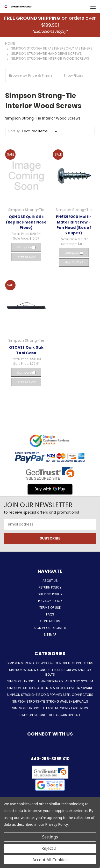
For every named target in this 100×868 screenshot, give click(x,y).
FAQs (50, 614)
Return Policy (50, 587)
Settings (50, 837)
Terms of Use (50, 608)
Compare (26, 247)
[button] (49, 76)
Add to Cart (26, 257)
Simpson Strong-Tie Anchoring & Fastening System (50, 681)
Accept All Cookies (50, 860)
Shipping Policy (50, 594)
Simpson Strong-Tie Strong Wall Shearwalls (50, 701)
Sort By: (14, 131)
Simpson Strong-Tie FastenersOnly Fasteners (50, 708)
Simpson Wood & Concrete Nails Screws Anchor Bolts (50, 672)
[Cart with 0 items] (85, 6)
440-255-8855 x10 (50, 759)
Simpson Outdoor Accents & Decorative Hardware (50, 688)
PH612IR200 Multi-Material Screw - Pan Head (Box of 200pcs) (74, 225)
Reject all (50, 848)
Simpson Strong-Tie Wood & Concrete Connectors (50, 663)
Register (59, 628)
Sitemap (50, 635)
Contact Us (50, 621)
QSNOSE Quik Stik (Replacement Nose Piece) (26, 222)
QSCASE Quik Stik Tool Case (26, 350)
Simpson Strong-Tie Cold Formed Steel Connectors (50, 695)
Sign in (40, 628)
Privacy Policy (50, 601)
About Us (50, 581)
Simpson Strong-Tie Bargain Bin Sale (50, 715)
